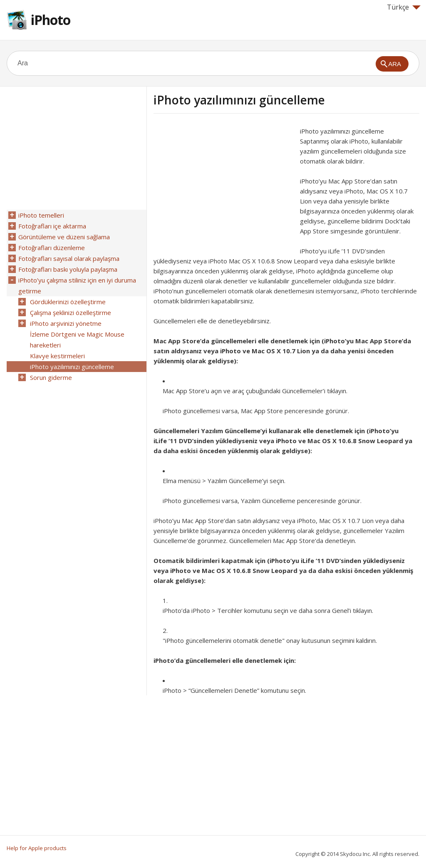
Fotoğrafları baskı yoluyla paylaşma (68, 269)
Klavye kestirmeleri (57, 356)
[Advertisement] (223, 184)
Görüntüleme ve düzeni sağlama (64, 237)
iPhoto (51, 20)
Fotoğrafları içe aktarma (52, 226)
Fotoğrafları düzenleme (52, 248)
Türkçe (404, 7)
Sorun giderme (51, 377)
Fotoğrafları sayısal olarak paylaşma (69, 258)
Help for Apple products (37, 848)
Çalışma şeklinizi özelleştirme (71, 312)
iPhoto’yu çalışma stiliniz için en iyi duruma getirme (77, 285)
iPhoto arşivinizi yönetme (66, 323)
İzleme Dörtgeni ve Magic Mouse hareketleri (77, 340)
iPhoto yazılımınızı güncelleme (72, 367)
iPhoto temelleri (41, 215)
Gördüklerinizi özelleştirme (68, 302)
